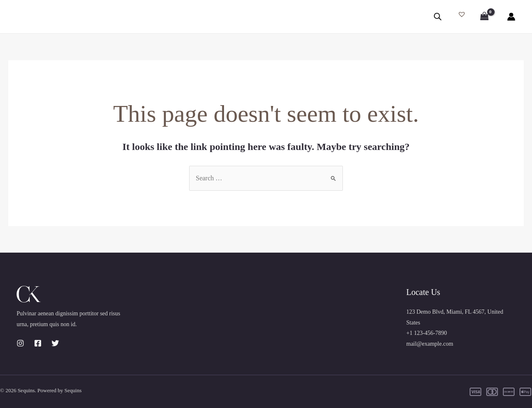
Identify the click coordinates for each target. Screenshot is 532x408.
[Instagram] (20, 343)
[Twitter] (55, 343)
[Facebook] (38, 343)
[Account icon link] (511, 17)
